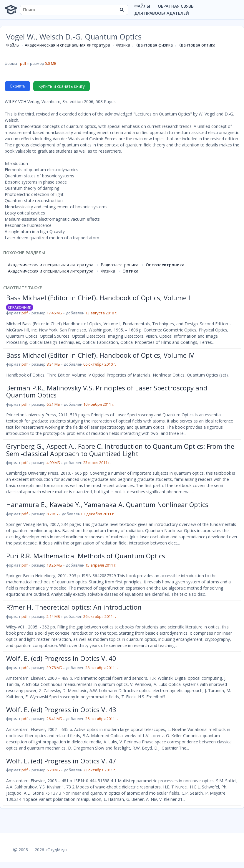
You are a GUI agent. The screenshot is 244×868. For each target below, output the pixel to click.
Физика (123, 45)
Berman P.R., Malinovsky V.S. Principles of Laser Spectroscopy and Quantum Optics (107, 391)
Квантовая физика (154, 45)
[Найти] (122, 10)
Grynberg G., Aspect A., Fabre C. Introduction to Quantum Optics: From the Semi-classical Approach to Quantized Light (120, 450)
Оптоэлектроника (165, 265)
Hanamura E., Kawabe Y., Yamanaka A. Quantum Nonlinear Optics (107, 504)
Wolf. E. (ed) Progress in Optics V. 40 (61, 658)
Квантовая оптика (197, 45)
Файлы (142, 6)
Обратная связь (176, 6)
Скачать (18, 86)
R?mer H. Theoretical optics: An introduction (74, 607)
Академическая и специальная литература (67, 45)
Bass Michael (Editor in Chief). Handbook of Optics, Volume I (98, 298)
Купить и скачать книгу (62, 86)
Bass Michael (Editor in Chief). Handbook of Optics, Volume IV (100, 355)
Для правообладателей (162, 13)
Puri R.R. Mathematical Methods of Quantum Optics (86, 556)
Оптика (131, 271)
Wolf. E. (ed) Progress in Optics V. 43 (61, 709)
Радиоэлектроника (119, 265)
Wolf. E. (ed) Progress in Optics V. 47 (61, 761)
